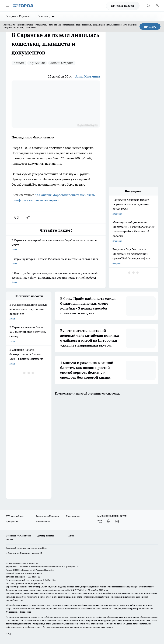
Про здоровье (73, 516)
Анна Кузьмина (88, 76)
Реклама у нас (47, 16)
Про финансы (13, 522)
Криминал (37, 63)
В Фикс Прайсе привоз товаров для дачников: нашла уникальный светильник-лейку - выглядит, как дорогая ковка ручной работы (56, 278)
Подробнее (26, 612)
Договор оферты (46, 536)
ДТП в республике (15, 516)
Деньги (19, 63)
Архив (71, 536)
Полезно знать (43, 522)
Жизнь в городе (62, 63)
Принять (150, 27)
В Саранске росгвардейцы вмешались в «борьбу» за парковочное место (56, 245)
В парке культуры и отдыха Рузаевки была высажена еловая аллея (56, 261)
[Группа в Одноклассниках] (108, 521)
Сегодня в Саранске (18, 16)
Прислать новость (123, 6)
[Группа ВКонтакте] (100, 521)
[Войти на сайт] (157, 6)
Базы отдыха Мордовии (48, 516)
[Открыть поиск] (148, 6)
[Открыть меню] (7, 6)
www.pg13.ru (40, 548)
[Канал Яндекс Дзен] (117, 521)
